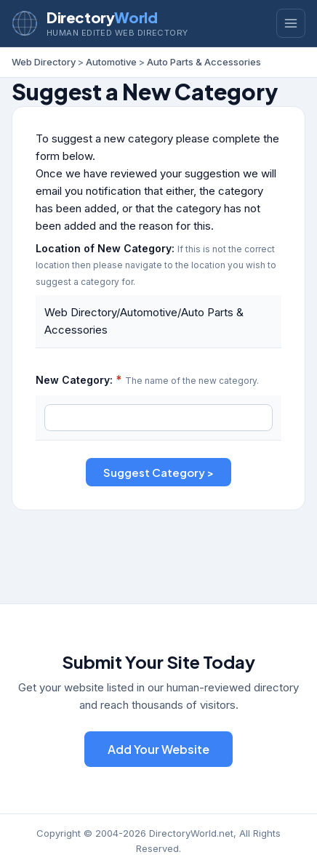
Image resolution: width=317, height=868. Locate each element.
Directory (102, 17)
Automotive (111, 62)
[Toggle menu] (291, 23)
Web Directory (44, 62)
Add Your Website (158, 749)
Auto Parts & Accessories (204, 62)
